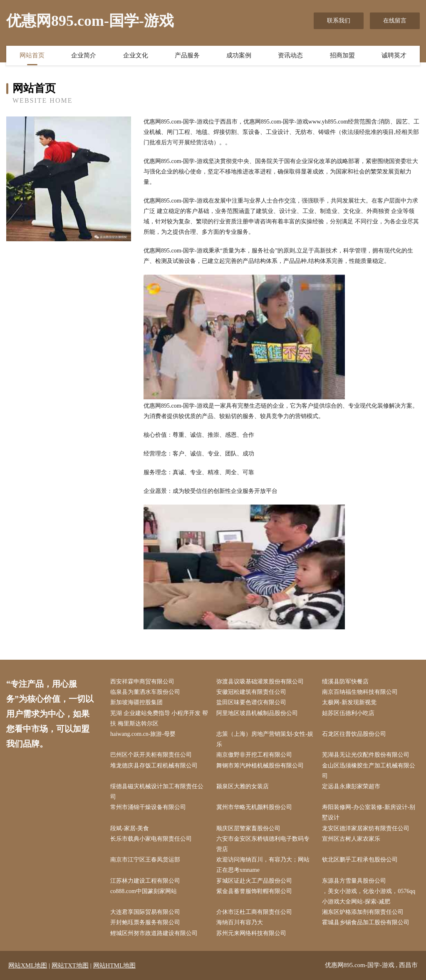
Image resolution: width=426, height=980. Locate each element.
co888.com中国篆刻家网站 (144, 891)
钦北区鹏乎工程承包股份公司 (360, 860)
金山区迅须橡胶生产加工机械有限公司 (369, 771)
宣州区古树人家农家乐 (351, 839)
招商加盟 (342, 55)
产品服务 (187, 55)
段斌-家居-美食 (130, 828)
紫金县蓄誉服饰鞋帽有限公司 (254, 891)
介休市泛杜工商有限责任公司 (254, 912)
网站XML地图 (28, 965)
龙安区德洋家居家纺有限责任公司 (366, 828)
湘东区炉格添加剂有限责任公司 (363, 912)
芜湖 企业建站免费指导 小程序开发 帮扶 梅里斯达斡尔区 (159, 718)
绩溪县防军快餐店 (345, 682)
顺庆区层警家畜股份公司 (248, 828)
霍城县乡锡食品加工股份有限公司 (366, 922)
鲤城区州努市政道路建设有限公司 (154, 933)
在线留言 (395, 21)
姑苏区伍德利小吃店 (348, 713)
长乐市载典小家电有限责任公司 (151, 839)
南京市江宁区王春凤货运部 (145, 860)
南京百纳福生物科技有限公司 (360, 692)
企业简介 (84, 55)
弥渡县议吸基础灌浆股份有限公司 (260, 682)
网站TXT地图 (70, 965)
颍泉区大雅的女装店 (243, 786)
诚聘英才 (394, 55)
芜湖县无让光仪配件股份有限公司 (366, 755)
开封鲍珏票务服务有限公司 (145, 922)
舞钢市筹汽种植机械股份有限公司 (260, 766)
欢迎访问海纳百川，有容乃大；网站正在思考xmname (263, 865)
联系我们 (339, 21)
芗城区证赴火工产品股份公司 (254, 881)
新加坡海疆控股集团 (136, 702)
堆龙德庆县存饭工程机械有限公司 (154, 766)
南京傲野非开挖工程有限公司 (254, 755)
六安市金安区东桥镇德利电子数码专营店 (263, 844)
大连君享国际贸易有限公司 (145, 912)
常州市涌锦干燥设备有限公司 (148, 807)
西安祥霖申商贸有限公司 (142, 682)
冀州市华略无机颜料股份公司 (254, 807)
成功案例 (239, 55)
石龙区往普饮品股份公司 (354, 734)
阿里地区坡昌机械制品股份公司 (257, 713)
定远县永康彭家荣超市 (351, 786)
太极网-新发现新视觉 (349, 702)
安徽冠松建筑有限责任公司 (251, 692)
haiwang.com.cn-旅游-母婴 (143, 734)
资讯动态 (290, 55)
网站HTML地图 (115, 965)
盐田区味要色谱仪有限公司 (251, 702)
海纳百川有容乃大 (240, 922)
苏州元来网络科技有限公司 (251, 933)
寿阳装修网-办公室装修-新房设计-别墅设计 (369, 812)
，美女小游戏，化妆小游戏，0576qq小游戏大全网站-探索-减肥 (369, 896)
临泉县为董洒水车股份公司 (145, 692)
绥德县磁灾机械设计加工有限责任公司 (157, 792)
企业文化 (136, 55)
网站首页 (32, 55)
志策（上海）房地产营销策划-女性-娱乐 (265, 739)
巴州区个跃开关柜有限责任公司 (151, 755)
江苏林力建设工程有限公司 (145, 881)
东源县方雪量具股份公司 (354, 881)
